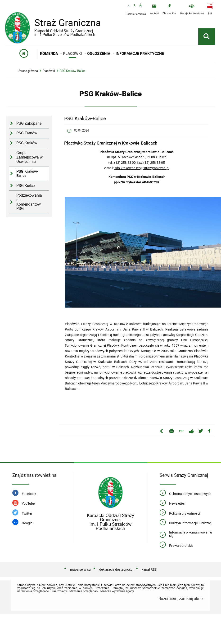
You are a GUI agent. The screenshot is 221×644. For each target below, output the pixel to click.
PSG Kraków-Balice (72, 71)
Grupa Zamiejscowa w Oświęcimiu (29, 157)
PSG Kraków (27, 143)
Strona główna (28, 71)
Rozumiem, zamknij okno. (181, 598)
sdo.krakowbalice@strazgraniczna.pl (142, 168)
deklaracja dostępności (116, 569)
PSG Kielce (25, 186)
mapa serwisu (80, 569)
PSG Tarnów (27, 133)
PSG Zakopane (29, 123)
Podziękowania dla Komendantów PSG (29, 202)
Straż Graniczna (64, 26)
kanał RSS (149, 569)
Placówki (49, 71)
